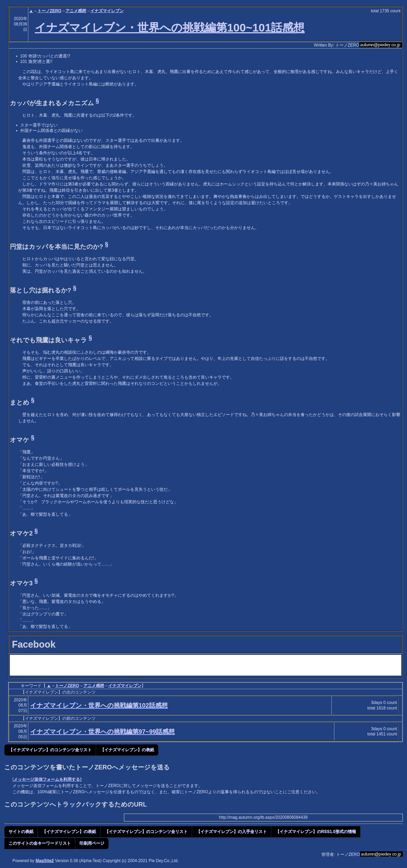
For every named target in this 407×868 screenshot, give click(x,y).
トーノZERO (49, 11)
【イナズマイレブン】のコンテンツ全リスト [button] (50, 750)
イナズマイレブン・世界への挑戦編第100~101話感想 (170, 28)
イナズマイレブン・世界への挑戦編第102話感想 (99, 705)
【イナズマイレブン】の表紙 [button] (127, 750)
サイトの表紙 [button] (21, 832)
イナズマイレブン (107, 11)
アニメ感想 (76, 11)
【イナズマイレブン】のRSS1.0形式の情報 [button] (316, 832)
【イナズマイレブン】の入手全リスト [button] (232, 832)
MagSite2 (45, 861)
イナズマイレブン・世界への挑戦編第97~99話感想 (102, 732)
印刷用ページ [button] (92, 843)
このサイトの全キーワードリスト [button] (40, 843)
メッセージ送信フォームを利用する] (47, 779)
